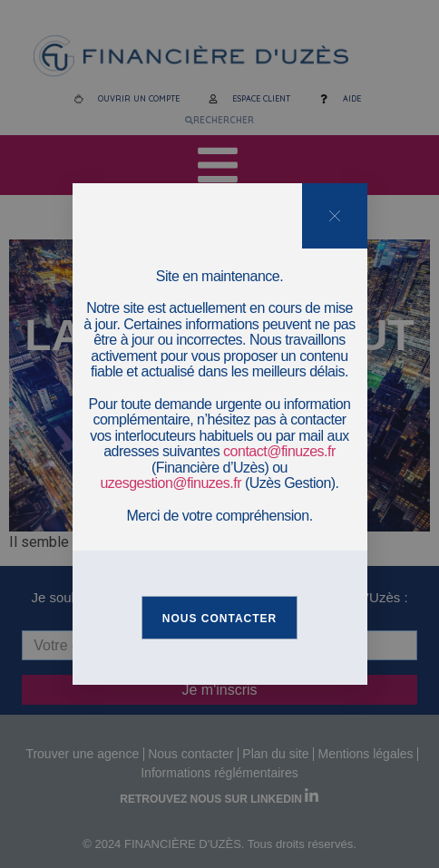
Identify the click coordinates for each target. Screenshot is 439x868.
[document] (219, 434)
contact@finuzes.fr (279, 451)
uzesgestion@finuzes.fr (171, 483)
